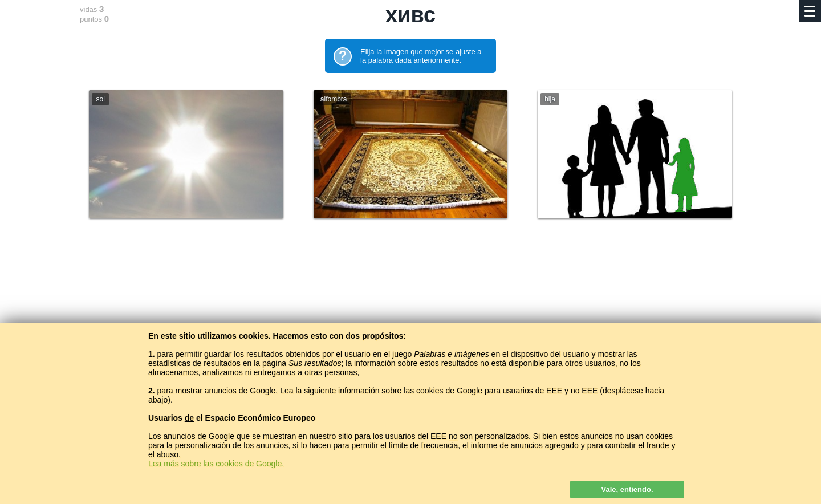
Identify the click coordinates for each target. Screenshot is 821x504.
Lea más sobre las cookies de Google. (216, 464)
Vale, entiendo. (627, 489)
